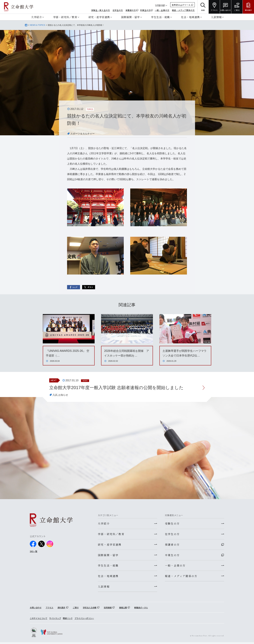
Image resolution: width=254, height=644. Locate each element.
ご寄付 (76, 609)
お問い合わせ (36, 609)
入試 (55, 395)
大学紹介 (36, 17)
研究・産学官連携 (99, 17)
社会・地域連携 (190, 17)
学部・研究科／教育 (65, 17)
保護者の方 (131, 10)
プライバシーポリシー (84, 620)
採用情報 (108, 609)
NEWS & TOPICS (38, 25)
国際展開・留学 (130, 17)
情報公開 (123, 609)
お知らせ (64, 395)
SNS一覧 (34, 551)
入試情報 (216, 17)
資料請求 (61, 609)
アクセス (49, 609)
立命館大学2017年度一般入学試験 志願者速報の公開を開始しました (119, 388)
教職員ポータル (141, 609)
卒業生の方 (145, 10)
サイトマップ (55, 620)
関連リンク (68, 620)
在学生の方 (118, 10)
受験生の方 (172, 524)
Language (160, 5)
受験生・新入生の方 (101, 10)
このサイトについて (39, 620)
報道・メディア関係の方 (183, 10)
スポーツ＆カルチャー (83, 134)
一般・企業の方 (162, 10)
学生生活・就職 (160, 17)
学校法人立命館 (90, 609)
